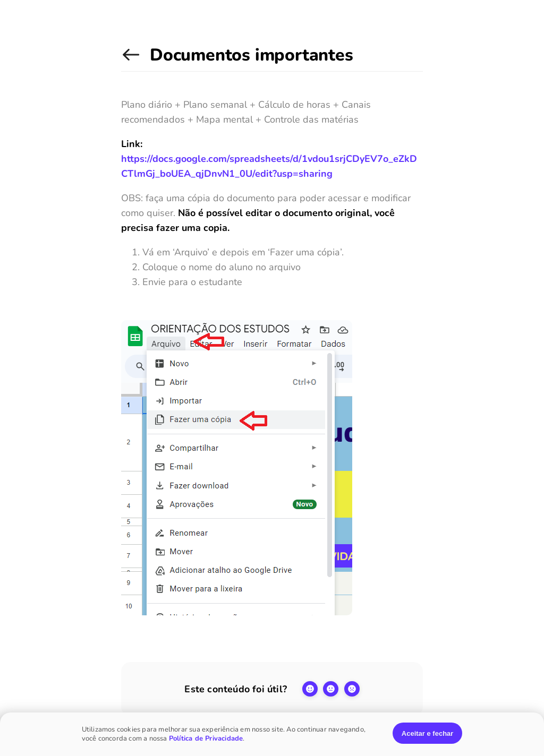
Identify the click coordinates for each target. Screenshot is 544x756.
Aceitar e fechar (428, 733)
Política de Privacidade (206, 738)
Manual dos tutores (133, 60)
